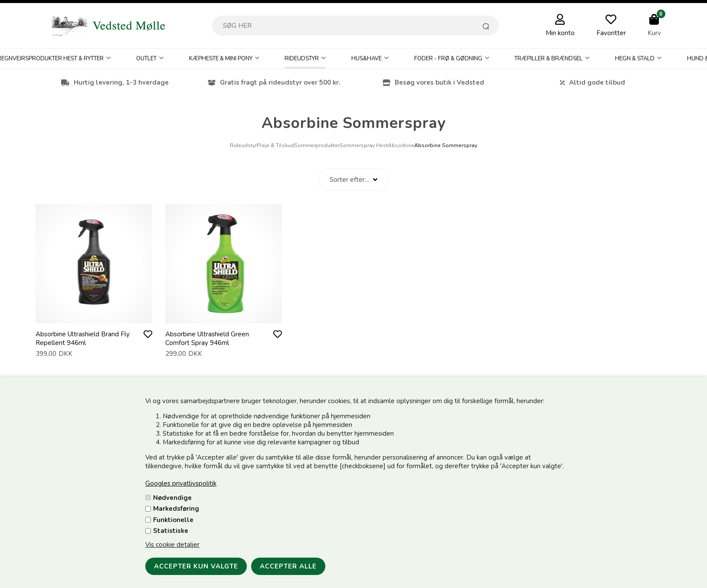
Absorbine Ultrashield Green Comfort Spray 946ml (207, 338)
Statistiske (171, 531)
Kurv (654, 33)
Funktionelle (173, 520)
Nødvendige (172, 498)
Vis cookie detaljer (172, 545)
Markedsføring (176, 509)
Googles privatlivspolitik (181, 483)
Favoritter (611, 33)
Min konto (560, 33)
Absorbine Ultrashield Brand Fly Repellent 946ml (83, 338)
